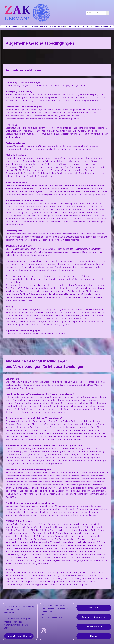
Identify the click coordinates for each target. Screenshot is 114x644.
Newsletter (94, 608)
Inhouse (72, 27)
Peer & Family (85, 27)
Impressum (47, 611)
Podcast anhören (94, 627)
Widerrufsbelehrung (52, 617)
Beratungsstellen (104, 27)
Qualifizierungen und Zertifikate (49, 27)
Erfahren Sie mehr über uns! (19, 636)
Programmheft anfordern (94, 617)
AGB (44, 614)
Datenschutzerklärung (54, 606)
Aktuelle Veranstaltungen (15, 27)
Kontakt (94, 636)
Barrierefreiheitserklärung (56, 608)
